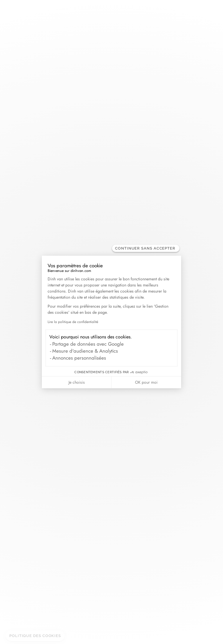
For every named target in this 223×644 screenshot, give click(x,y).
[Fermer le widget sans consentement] (146, 248)
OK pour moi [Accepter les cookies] (146, 382)
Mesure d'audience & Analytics (85, 351)
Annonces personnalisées (79, 358)
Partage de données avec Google (88, 344)
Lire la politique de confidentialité (73, 322)
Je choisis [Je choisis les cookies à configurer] (77, 382)
